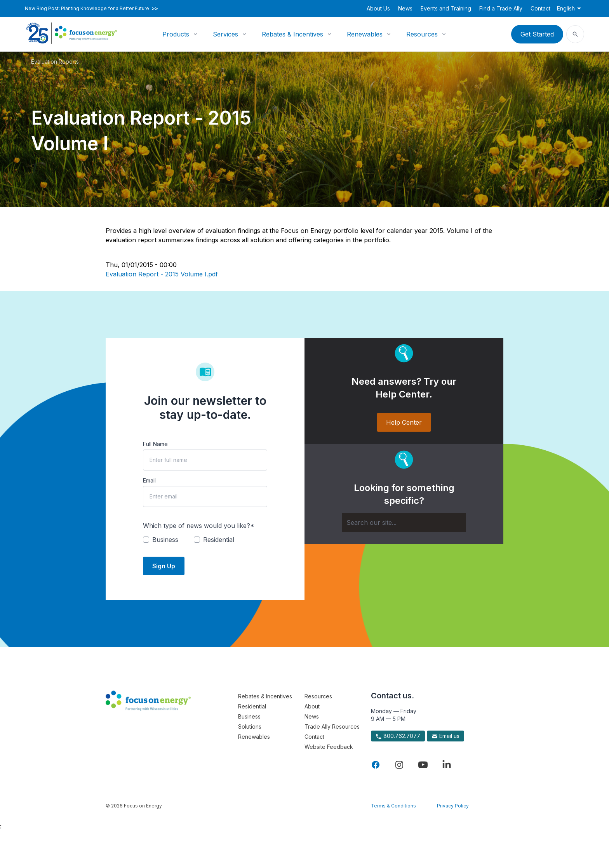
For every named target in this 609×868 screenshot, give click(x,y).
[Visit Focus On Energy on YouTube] (423, 765)
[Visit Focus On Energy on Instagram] (399, 765)
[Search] (404, 523)
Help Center (404, 422)
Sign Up (164, 566)
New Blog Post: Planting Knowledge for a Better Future (91, 9)
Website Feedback (329, 747)
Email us (445, 736)
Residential (252, 706)
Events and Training (446, 8)
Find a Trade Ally (501, 8)
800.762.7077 (398, 736)
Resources (422, 34)
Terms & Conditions (393, 806)
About (312, 706)
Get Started (537, 34)
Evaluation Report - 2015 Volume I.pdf (162, 274)
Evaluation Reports (55, 62)
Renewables (365, 34)
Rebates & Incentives (292, 34)
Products (176, 34)
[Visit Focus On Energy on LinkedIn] (447, 765)
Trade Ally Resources (332, 727)
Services (225, 34)
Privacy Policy (453, 806)
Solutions (250, 727)
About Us (378, 8)
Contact (540, 8)
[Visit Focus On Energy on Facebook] (376, 765)
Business (249, 716)
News (405, 8)
